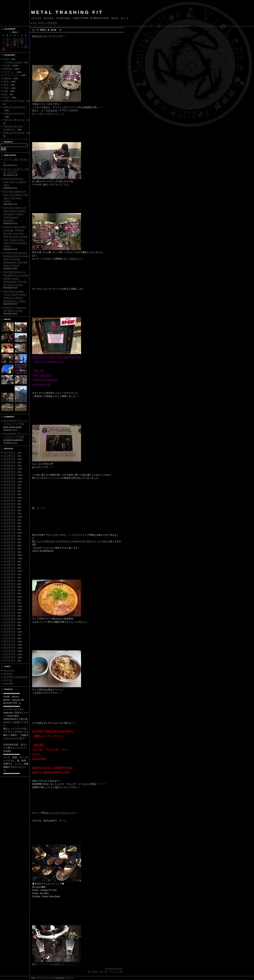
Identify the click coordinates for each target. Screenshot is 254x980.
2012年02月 (9, 632)
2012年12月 (9, 606)
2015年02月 (9, 523)
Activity (95, 972)
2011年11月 (9, 641)
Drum (6, 59)
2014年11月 (9, 533)
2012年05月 (9, 622)
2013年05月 (9, 590)
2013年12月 (9, 568)
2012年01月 (9, 635)
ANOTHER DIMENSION (16, 677)
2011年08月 (9, 651)
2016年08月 (9, 466)
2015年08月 (9, 504)
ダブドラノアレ (11, 75)
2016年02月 (9, 485)
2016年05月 (9, 475)
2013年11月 (9, 571)
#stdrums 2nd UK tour (14, 107)
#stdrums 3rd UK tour (14, 113)
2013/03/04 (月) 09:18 (114, 969)
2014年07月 (9, 545)
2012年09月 (9, 616)
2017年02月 (9, 453)
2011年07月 (9, 654)
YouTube (8, 680)
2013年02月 (9, 600)
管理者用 (52, 23)
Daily (6, 91)
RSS (42, 23)
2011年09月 (9, 648)
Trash (6, 88)
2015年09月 (9, 501)
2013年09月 (9, 577)
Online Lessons (14, 62)
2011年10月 (9, 645)
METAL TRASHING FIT (67, 12)
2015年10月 (9, 498)
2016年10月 (9, 459)
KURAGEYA (69, 978)
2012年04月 (9, 625)
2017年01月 (9, 456)
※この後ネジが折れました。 (48, 114)
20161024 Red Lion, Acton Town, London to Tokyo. (15, 182)
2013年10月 (9, 574)
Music (6, 81)
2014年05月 (9, 552)
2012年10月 (9, 613)
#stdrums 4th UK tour (14, 120)
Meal (6, 85)
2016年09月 (9, 462)
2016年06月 (9, 472)
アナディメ (9, 72)
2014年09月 (9, 539)
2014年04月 (9, 555)
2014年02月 (9, 561)
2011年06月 (9, 657)
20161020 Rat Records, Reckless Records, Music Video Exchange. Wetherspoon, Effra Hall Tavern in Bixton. (16, 259)
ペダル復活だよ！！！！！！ (63, 964)
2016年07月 (9, 469)
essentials (8, 683)
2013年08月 (9, 581)
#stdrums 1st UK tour (14, 101)
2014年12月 (9, 529)
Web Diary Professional (45, 978)
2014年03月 (9, 558)
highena (7, 78)
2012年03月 (9, 629)
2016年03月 (9, 482)
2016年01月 (9, 488)
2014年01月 (9, 565)
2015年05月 (9, 513)
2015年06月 (9, 510)
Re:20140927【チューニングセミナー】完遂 (16, 422)
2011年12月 (9, 638)
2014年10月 (9, 536)
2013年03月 (9, 597)
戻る (35, 23)
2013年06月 (9, 587)
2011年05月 (9, 661)
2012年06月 (9, 619)
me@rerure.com (11, 738)
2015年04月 (9, 517)
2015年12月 (9, 491)
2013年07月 (9, 584)
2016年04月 (9, 478)
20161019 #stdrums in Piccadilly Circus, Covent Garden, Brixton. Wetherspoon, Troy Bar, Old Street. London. (16, 278)
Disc (5, 94)
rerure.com (9, 671)
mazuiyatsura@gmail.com (61, 813)
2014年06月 (9, 549)
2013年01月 (9, 603)
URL (89, 972)
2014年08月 (9, 542)
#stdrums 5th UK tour (14, 133)
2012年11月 (9, 609)
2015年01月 (9, 526)
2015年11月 (9, 494)
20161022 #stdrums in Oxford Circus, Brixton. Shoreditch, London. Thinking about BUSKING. (15, 214)
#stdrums (8, 69)
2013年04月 (9, 593)
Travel (6, 97)
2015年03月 (9, 520)
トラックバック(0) (116, 972)
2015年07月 (9, 507)
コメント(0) (103, 972)
